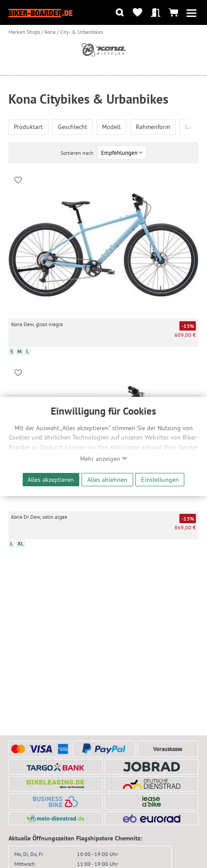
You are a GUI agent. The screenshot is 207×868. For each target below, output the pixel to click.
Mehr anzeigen (104, 459)
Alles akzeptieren (51, 479)
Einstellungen (160, 479)
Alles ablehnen (107, 479)
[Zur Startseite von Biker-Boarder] (41, 12)
